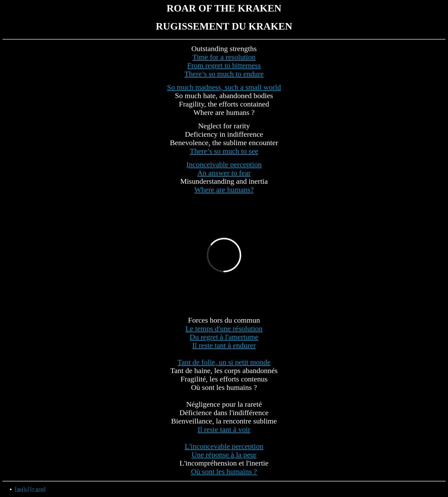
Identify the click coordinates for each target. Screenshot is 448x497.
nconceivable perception (225, 164)
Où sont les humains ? (224, 471)
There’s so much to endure (224, 74)
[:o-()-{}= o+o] (30, 489)
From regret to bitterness (224, 65)
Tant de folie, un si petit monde (224, 362)
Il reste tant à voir (224, 429)
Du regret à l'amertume (224, 337)
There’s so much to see (224, 151)
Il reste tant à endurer (224, 345)
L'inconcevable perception (224, 446)
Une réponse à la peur (224, 455)
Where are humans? (224, 190)
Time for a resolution (224, 57)
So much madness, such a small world (224, 87)
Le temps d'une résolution (224, 329)
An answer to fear (224, 173)
